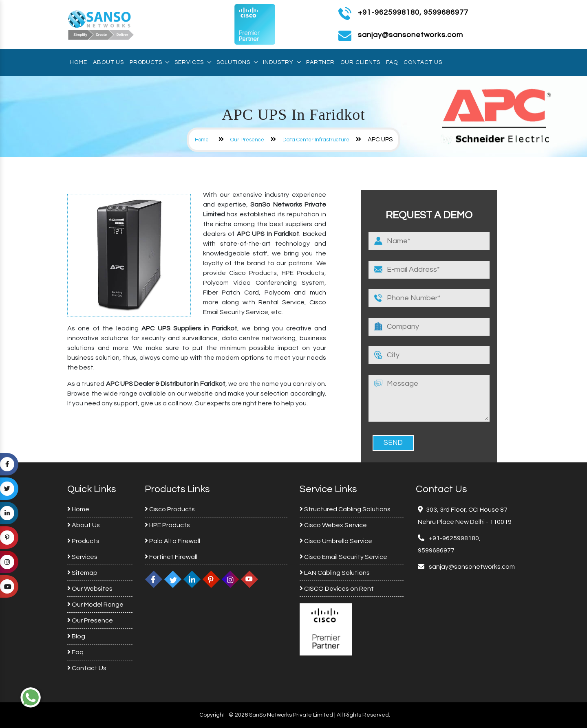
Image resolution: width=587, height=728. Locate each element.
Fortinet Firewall (171, 557)
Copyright (212, 715)
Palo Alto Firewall (172, 541)
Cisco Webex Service (333, 525)
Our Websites (90, 589)
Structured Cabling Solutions (345, 509)
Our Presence (247, 140)
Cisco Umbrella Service (336, 541)
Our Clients (360, 62)
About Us (108, 62)
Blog (76, 636)
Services (193, 62)
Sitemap (82, 573)
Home (79, 62)
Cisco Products (170, 509)
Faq (392, 62)
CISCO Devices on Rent (337, 589)
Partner (320, 62)
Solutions (237, 62)
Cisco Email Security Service (343, 557)
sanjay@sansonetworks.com (471, 567)
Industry (282, 62)
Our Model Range (95, 605)
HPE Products (167, 525)
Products (149, 62)
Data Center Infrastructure (316, 140)
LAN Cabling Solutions (335, 573)
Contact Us (423, 62)
